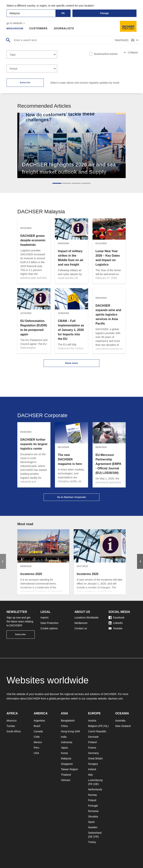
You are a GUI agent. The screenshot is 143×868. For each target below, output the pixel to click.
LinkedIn (116, 623)
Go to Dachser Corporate (71, 497)
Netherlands (95, 789)
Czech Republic (97, 731)
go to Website (16, 23)
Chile (37, 737)
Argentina (39, 721)
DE (96, 784)
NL (106, 726)
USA (36, 753)
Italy (90, 775)
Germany (93, 753)
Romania (93, 811)
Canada (38, 731)
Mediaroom (16, 28)
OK (63, 13)
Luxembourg (95, 780)
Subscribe (25, 83)
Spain (91, 822)
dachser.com (115, 699)
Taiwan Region (69, 769)
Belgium (93, 726)
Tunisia (11, 726)
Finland (92, 742)
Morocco (12, 721)
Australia (120, 721)
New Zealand (123, 726)
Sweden (93, 827)
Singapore (67, 764)
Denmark (93, 737)
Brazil (37, 726)
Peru (36, 748)
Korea (64, 753)
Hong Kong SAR (70, 731)
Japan (64, 748)
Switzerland (95, 833)
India (64, 737)
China (64, 726)
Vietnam (66, 780)
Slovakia (93, 816)
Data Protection (50, 623)
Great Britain (95, 758)
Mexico (38, 742)
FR (101, 726)
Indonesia (67, 742)
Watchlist (122, 40)
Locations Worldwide (86, 618)
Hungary (93, 764)
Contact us (81, 628)
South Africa (14, 731)
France (92, 748)
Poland (92, 800)
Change (104, 13)
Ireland (92, 769)
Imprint (45, 618)
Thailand (66, 775)
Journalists (65, 28)
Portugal (93, 806)
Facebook (116, 618)
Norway (92, 795)
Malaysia (66, 758)
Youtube (116, 628)
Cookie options (49, 628)
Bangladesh (68, 721)
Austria (92, 721)
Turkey (92, 842)
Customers (40, 28)
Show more (71, 363)
